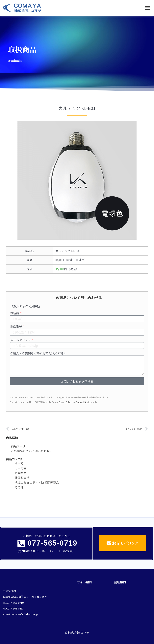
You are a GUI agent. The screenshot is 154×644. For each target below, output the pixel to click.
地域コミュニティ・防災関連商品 (37, 482)
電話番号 (16, 326)
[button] (148, 8)
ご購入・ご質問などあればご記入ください (38, 353)
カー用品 (21, 468)
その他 (19, 487)
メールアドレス (21, 340)
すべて (19, 463)
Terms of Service (83, 402)
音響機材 (21, 473)
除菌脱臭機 (22, 478)
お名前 (15, 313)
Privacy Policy (65, 402)
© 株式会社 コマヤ (77, 629)
